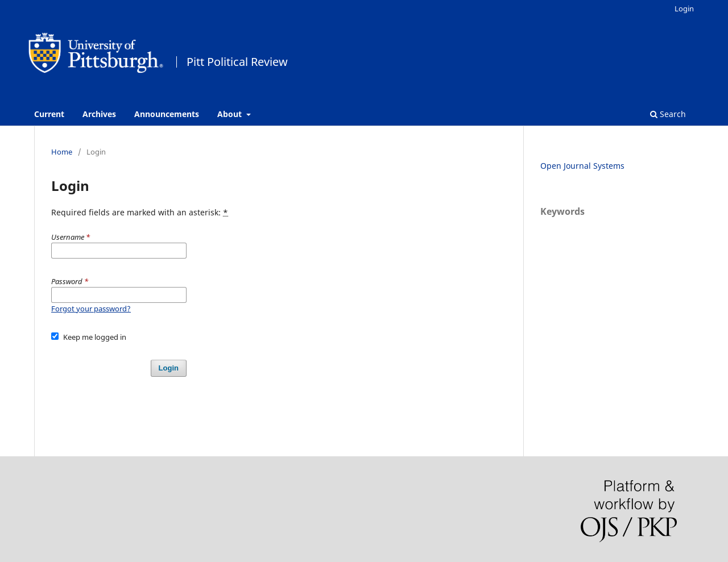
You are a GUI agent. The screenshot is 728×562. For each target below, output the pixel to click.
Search (668, 114)
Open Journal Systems (582, 166)
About (231, 114)
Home (62, 152)
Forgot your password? (91, 309)
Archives (99, 114)
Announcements (167, 114)
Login (684, 9)
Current (49, 114)
